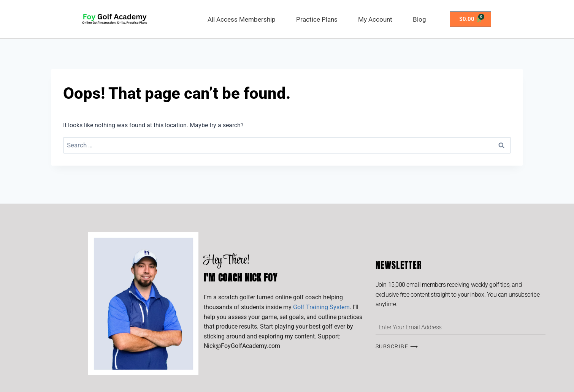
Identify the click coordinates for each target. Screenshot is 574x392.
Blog (419, 19)
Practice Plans (317, 19)
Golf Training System (321, 307)
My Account (375, 19)
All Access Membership (242, 19)
